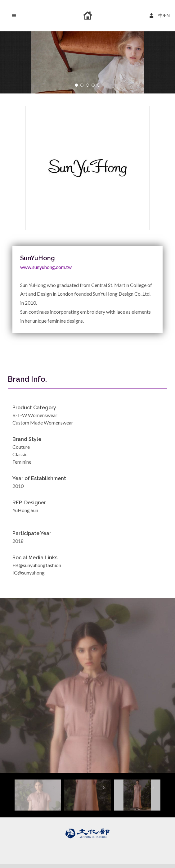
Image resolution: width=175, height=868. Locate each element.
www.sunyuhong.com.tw (46, 267)
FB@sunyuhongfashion (37, 565)
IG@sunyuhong (29, 573)
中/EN (160, 15)
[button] (76, 85)
